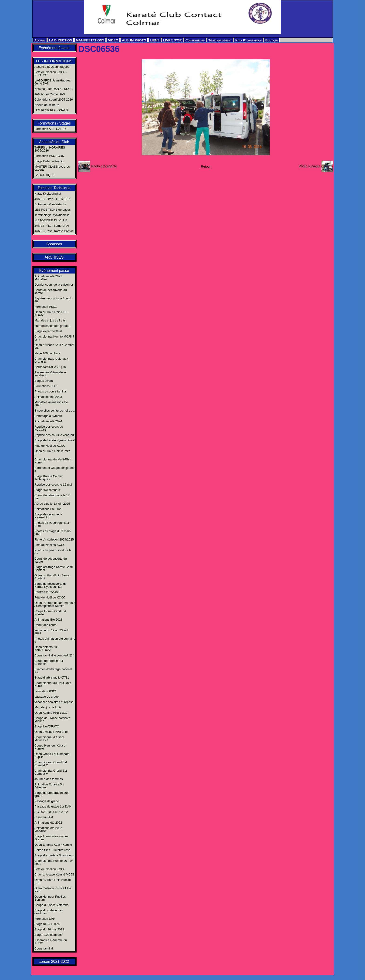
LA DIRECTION (61, 40)
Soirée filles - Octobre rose (52, 850)
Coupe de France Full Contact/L (49, 662)
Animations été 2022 (48, 823)
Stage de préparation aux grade (51, 794)
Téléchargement (220, 40)
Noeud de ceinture (47, 105)
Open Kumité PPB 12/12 (51, 713)
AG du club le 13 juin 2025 (52, 504)
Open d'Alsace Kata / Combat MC (54, 346)
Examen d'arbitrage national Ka (53, 671)
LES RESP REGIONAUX (51, 110)
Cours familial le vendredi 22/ (54, 655)
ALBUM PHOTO (134, 40)
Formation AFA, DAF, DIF (51, 129)
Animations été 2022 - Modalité (49, 829)
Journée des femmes (49, 779)
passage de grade (47, 697)
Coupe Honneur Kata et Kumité (50, 747)
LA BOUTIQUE (45, 175)
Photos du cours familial (51, 391)
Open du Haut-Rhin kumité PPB (52, 453)
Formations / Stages (54, 123)
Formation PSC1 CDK (49, 156)
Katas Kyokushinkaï (48, 194)
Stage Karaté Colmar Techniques (49, 478)
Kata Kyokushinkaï (248, 40)
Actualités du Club (54, 142)
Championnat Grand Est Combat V (51, 772)
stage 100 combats (47, 353)
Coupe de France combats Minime (52, 720)
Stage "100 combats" (49, 935)
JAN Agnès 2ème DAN (50, 94)
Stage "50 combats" (48, 490)
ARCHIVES (54, 257)
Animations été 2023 (48, 397)
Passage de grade (47, 801)
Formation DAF (45, 919)
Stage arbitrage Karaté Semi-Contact (54, 568)
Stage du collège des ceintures (49, 912)
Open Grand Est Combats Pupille (52, 755)
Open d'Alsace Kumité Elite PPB (53, 890)
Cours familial (44, 817)
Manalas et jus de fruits (50, 320)
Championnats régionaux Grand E (51, 360)
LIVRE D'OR (172, 40)
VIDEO (113, 40)
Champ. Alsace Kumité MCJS (54, 874)
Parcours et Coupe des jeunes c (55, 469)
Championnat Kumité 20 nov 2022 (54, 862)
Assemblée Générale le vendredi (50, 374)
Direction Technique (54, 188)
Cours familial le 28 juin (50, 367)
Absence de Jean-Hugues (52, 67)
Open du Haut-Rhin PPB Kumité (51, 314)
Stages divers (44, 381)
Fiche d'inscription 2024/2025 (54, 539)
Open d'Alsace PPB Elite (51, 732)
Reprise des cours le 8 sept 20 (53, 300)
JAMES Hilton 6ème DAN (52, 226)
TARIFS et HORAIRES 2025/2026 (50, 149)
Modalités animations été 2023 (51, 404)
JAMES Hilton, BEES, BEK (52, 199)
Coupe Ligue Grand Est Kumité (50, 613)
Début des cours (46, 625)
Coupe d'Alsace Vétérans (51, 905)
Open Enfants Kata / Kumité (53, 845)
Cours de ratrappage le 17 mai (52, 497)
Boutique (272, 40)
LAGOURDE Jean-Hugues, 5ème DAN (53, 82)
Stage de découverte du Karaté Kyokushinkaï (51, 585)
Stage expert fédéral (48, 331)
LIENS (155, 40)
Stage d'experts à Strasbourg (54, 855)
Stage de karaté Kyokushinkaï (55, 440)
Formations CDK (46, 386)
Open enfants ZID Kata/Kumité (46, 649)
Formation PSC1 (46, 307)
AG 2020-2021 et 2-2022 (51, 812)
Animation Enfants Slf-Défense (49, 786)
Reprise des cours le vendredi (54, 435)
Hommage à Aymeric (48, 416)
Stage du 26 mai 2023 (49, 929)
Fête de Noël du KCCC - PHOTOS (51, 74)
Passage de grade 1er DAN (53, 806)
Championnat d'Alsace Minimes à (50, 739)
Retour (206, 166)
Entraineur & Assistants (50, 204)
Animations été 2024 (48, 421)
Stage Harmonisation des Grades (51, 838)
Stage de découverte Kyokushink (48, 516)
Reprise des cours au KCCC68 (49, 428)
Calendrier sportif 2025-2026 (54, 100)
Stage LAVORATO (47, 726)
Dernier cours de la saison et (54, 285)
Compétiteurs (195, 40)
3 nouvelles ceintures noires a (54, 411)
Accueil (40, 40)
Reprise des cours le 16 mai (53, 485)
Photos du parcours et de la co (53, 552)
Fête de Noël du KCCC (50, 446)
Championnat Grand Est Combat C (51, 764)
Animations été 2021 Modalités (48, 278)
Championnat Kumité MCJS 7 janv (54, 338)
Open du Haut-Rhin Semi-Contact (52, 577)
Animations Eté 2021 (48, 620)
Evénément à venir (54, 48)
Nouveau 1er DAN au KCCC (54, 89)
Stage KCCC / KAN (47, 924)
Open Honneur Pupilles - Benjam (51, 898)
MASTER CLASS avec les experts (52, 168)
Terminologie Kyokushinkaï (52, 215)
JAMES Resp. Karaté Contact (54, 231)
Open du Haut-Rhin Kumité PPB (53, 881)
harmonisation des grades (52, 326)
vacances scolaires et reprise (54, 702)
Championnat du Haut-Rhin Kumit (53, 461)
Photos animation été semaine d (55, 640)
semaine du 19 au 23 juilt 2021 (51, 632)
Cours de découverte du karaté (51, 291)
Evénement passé (54, 271)
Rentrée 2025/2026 (47, 592)
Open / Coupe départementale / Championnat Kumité (55, 604)
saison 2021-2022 (54, 961)
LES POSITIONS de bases (52, 210)
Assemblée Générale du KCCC (51, 942)
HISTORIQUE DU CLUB (51, 220)
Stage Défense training (50, 161)
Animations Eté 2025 (48, 509)
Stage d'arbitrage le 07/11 (52, 678)
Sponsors (54, 244)
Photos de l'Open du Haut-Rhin (52, 524)
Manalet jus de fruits (48, 707)
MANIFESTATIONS (90, 40)
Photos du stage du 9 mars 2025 (52, 533)
